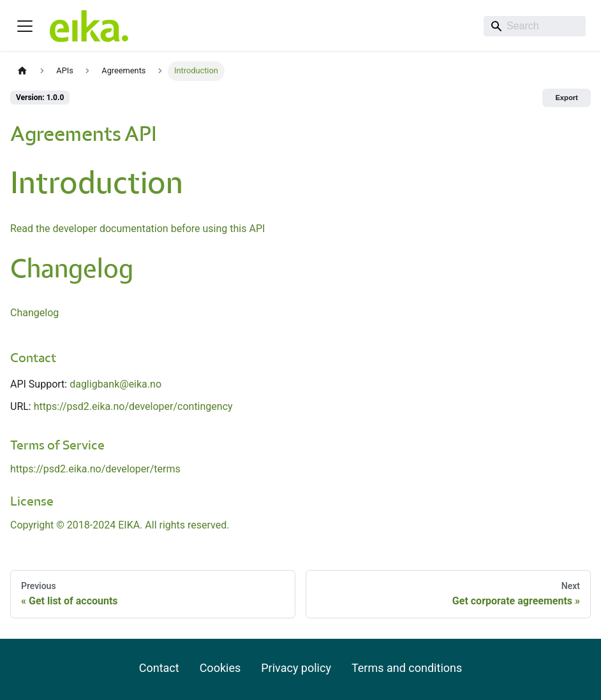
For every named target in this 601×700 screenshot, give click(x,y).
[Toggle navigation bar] (25, 26)
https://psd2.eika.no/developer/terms (95, 469)
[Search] (535, 26)
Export (566, 98)
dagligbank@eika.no (115, 384)
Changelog (34, 313)
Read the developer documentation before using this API (137, 229)
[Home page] (22, 71)
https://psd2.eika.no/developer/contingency (133, 406)
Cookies (220, 668)
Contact (159, 668)
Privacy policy (296, 668)
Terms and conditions (407, 668)
